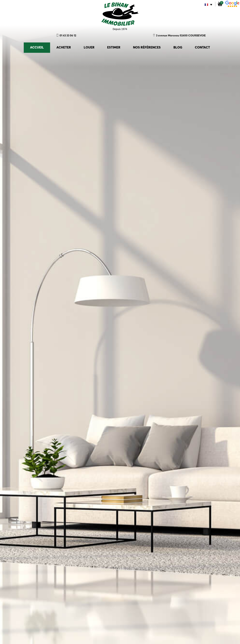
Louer (89, 48)
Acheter (64, 48)
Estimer (114, 48)
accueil (37, 48)
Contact (202, 48)
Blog (178, 48)
